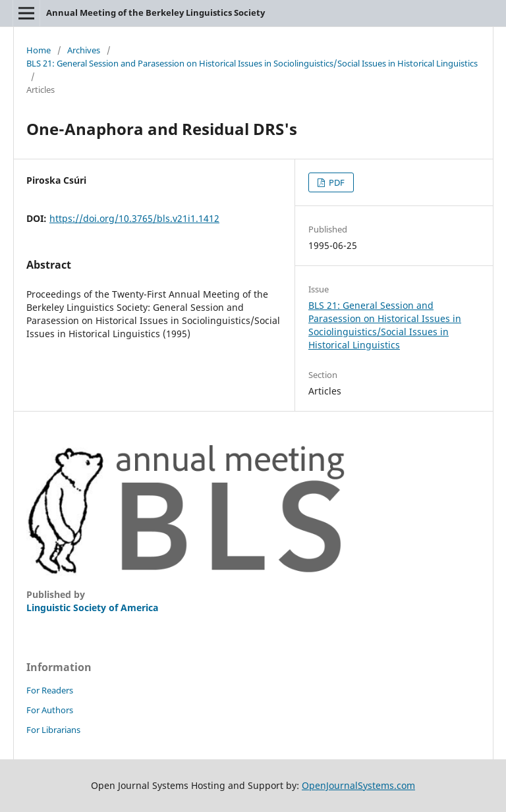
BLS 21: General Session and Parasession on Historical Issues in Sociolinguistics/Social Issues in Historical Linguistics (252, 63)
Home (39, 50)
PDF (336, 182)
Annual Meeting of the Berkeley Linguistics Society (155, 13)
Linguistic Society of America (92, 608)
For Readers (50, 690)
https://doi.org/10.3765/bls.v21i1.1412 (134, 218)
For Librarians (53, 730)
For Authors (50, 710)
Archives (84, 50)
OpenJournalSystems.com (358, 785)
